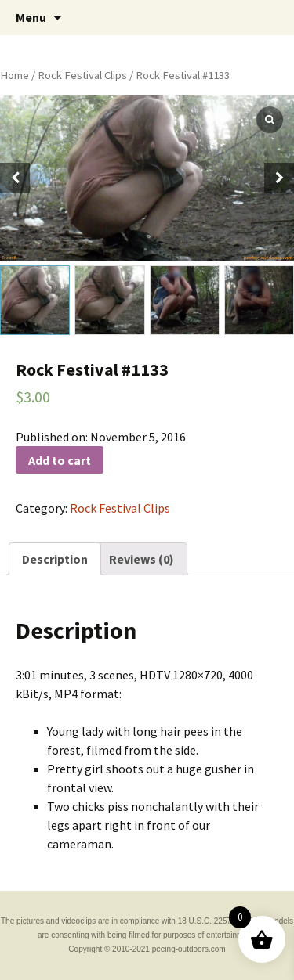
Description (55, 559)
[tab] (55, 559)
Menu (31, 17)
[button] (279, 178)
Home (15, 75)
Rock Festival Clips (82, 75)
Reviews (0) (142, 559)
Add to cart (60, 460)
